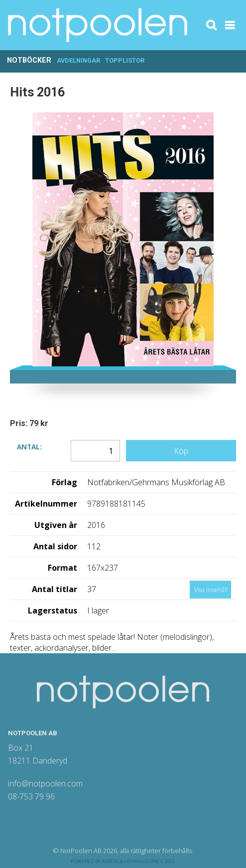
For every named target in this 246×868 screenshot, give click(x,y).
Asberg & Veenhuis (125, 861)
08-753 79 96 (31, 796)
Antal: (29, 446)
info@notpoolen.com (45, 783)
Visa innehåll (211, 590)
